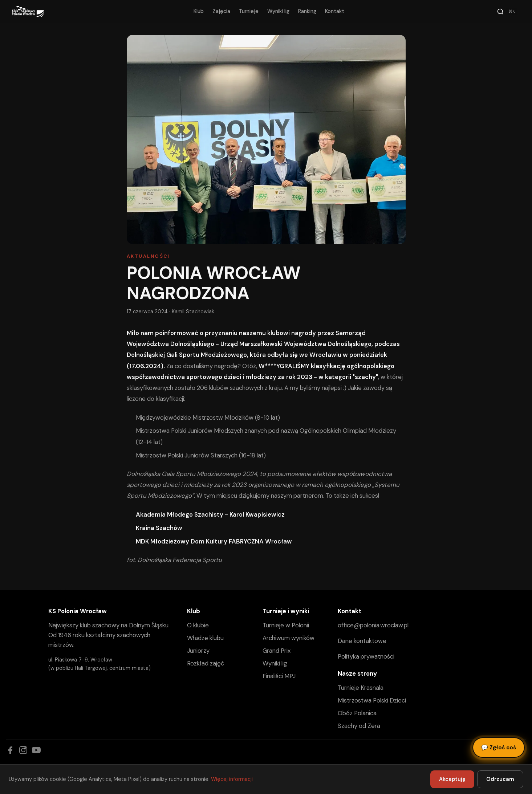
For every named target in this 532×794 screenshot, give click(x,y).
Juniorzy (198, 651)
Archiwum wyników (289, 638)
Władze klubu (205, 638)
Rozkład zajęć (206, 663)
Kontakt (335, 11)
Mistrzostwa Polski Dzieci (372, 700)
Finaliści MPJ (279, 676)
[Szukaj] (507, 12)
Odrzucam (500, 779)
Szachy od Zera (359, 726)
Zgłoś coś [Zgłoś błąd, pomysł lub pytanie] (499, 748)
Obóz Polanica (357, 713)
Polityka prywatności (366, 656)
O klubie (198, 625)
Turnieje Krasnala (361, 688)
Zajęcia (221, 11)
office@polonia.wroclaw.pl (373, 625)
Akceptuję (452, 779)
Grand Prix (277, 651)
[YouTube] (36, 750)
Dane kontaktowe (362, 641)
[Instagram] (23, 750)
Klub (199, 11)
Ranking (307, 11)
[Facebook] (10, 750)
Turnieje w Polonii (286, 625)
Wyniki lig (278, 11)
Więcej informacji (232, 779)
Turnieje (249, 11)
